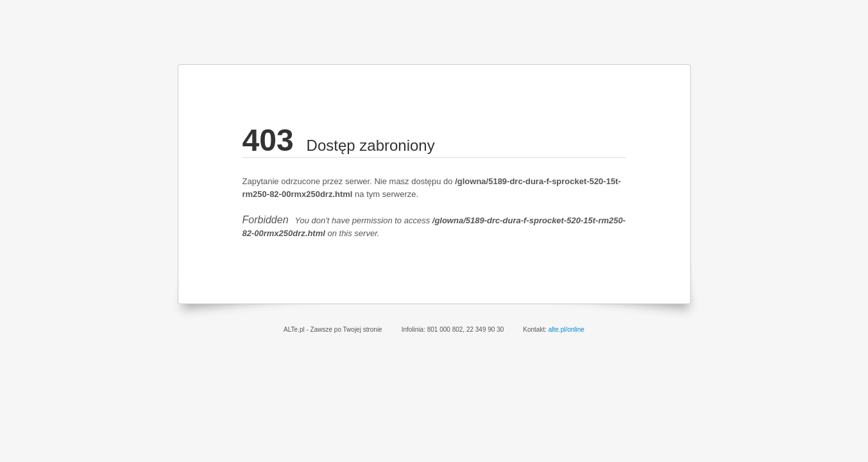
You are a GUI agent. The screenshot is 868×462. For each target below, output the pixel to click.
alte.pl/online (566, 329)
